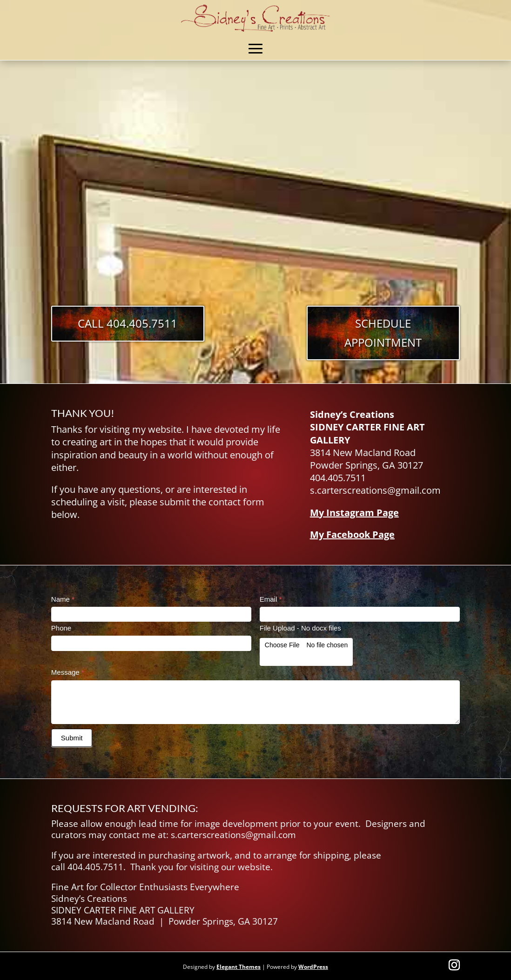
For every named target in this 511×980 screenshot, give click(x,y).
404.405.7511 (95, 867)
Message (68, 672)
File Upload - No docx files (300, 628)
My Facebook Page (352, 534)
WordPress (313, 967)
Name (63, 599)
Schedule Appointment (383, 333)
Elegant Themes (239, 967)
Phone (61, 628)
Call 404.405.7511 (128, 323)
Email (271, 599)
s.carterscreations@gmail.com (233, 835)
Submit (72, 738)
